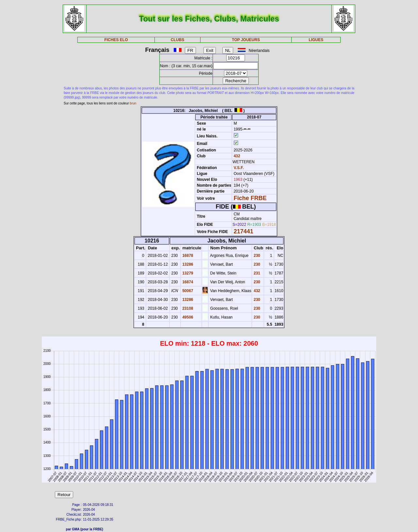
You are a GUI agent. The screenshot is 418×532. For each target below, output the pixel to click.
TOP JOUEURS (246, 40)
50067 (187, 291)
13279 (187, 273)
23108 (187, 308)
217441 (243, 231)
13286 (187, 264)
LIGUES (316, 40)
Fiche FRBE (250, 198)
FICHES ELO (116, 40)
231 (256, 273)
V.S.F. (239, 168)
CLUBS (177, 40)
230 (256, 256)
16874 (187, 282)
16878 (187, 256)
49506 (187, 317)
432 (236, 156)
